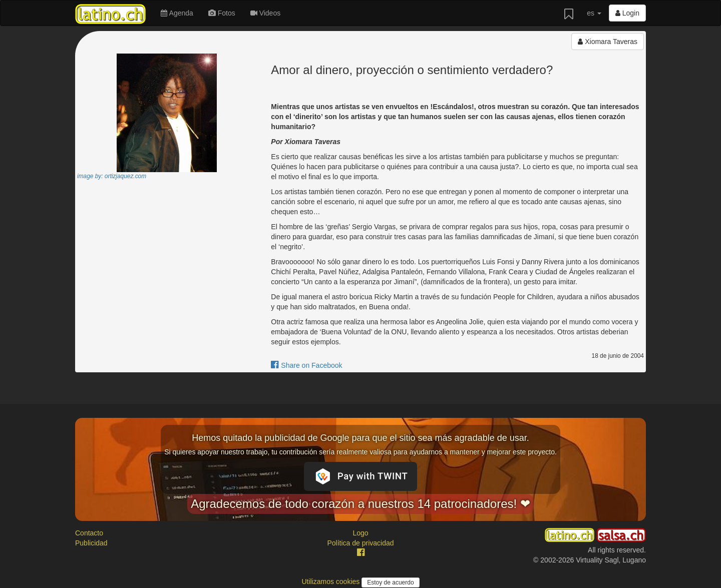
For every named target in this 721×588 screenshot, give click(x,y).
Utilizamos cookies (331, 581)
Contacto (89, 533)
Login (627, 13)
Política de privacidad (360, 543)
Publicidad (91, 543)
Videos (265, 13)
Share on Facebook (306, 365)
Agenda (177, 13)
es (594, 13)
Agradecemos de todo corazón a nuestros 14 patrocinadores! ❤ (360, 504)
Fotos (222, 13)
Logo (360, 533)
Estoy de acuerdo (390, 582)
